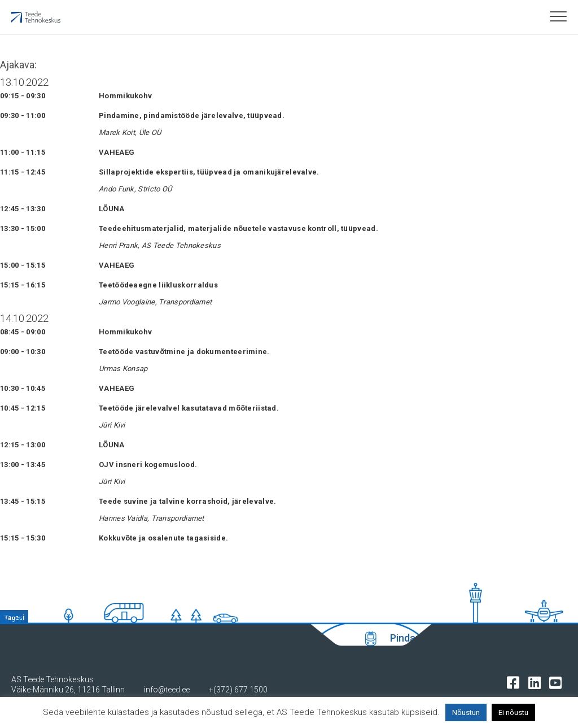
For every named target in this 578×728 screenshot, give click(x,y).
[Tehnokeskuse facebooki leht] (516, 682)
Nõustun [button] (466, 712)
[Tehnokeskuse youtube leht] (558, 682)
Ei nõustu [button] (513, 712)
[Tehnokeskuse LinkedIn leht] (537, 682)
